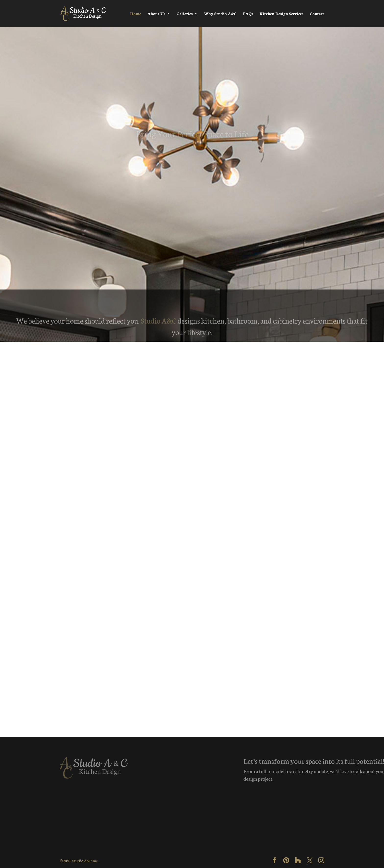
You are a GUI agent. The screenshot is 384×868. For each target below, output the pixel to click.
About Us (156, 14)
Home (136, 14)
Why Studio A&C (220, 14)
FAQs (248, 14)
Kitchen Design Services (282, 14)
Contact (317, 14)
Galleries (185, 14)
